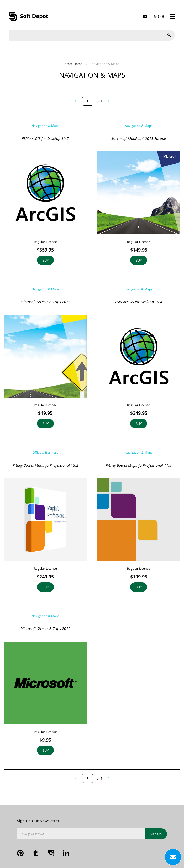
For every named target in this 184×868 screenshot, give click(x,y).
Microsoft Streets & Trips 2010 (45, 629)
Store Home (74, 64)
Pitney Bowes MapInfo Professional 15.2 (45, 465)
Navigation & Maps (45, 126)
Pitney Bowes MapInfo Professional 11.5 (139, 465)
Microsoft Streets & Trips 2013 (45, 302)
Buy (45, 260)
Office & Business (45, 452)
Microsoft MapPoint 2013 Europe (139, 139)
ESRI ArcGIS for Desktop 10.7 (45, 139)
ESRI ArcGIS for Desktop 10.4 (139, 302)
